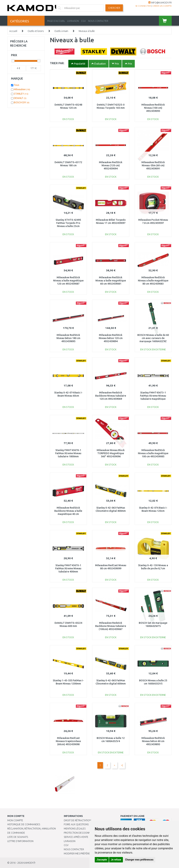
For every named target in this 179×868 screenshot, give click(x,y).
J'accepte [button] (102, 860)
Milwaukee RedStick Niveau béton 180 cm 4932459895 (68, 338)
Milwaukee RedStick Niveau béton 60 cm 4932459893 (153, 741)
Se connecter (143, 6)
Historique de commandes (24, 824)
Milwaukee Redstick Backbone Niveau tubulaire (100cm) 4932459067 (111, 626)
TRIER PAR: (57, 63)
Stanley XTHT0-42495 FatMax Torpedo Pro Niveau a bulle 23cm (68, 223)
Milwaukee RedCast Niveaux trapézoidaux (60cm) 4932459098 (68, 741)
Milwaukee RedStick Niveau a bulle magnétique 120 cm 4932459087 (68, 281)
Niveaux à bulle (87, 31)
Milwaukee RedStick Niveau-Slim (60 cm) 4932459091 (153, 165)
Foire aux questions (76, 824)
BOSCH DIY (22, 102)
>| (122, 765)
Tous (17, 85)
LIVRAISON (73, 21)
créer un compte (162, 6)
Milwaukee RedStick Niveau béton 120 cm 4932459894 (111, 338)
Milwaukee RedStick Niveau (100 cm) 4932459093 (153, 108)
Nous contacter (74, 849)
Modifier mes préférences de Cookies (87, 854)
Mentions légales (75, 829)
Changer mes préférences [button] (139, 860)
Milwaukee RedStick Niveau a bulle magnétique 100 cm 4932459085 (153, 453)
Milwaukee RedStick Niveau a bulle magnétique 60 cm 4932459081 (111, 281)
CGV (83, 21)
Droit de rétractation (77, 820)
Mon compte (15, 820)
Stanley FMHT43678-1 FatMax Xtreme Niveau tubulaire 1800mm (68, 453)
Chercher (114, 8)
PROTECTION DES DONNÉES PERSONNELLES (88, 833)
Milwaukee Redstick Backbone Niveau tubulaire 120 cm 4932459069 (111, 396)
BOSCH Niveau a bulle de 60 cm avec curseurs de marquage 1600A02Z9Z (153, 338)
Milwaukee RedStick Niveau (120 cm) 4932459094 (111, 165)
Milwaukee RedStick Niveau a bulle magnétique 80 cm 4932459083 (153, 281)
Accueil (13, 31)
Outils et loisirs (36, 31)
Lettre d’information (20, 841)
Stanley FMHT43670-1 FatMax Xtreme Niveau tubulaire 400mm (68, 568)
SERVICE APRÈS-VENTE (76, 837)
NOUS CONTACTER (98, 21)
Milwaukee (22, 89)
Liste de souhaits (18, 837)
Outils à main (61, 31)
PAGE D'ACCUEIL (56, 21)
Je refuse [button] (116, 860)
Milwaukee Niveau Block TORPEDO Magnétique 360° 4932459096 (111, 453)
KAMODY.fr (29, 863)
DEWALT (20, 98)
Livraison (70, 841)
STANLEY (21, 94)
